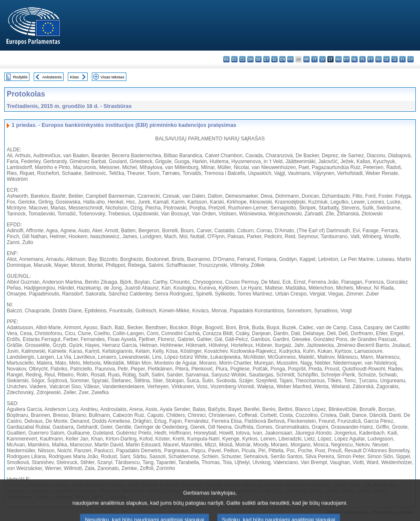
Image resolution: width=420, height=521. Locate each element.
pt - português (371, 59)
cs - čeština (242, 59)
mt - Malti (346, 59)
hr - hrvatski (306, 59)
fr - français (290, 59)
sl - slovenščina (395, 59)
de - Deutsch (258, 59)
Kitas (74, 77)
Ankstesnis (52, 77)
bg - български (226, 59)
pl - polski (362, 59)
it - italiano (314, 59)
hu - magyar (338, 59)
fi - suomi (403, 59)
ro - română (379, 59)
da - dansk (250, 59)
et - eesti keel (266, 59)
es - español (234, 59)
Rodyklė (20, 77)
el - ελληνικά (274, 59)
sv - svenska (411, 59)
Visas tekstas (112, 77)
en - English (282, 59)
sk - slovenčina (387, 59)
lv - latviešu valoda (322, 59)
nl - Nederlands (354, 59)
